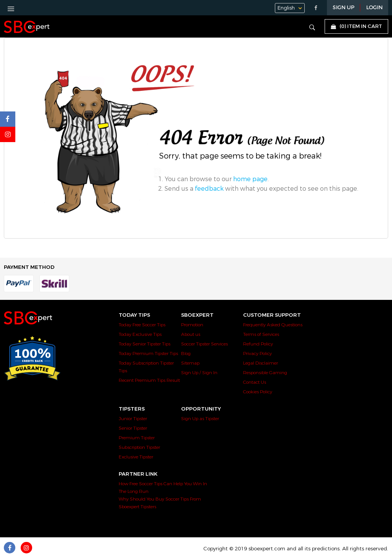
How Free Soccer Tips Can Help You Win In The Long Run (163, 488)
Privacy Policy (257, 353)
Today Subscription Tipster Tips (146, 367)
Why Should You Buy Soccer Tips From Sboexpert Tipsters (160, 503)
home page (250, 179)
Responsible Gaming (265, 373)
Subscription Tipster (139, 447)
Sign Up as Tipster (200, 419)
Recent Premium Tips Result (149, 380)
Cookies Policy (258, 392)
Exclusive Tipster (136, 457)
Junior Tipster (133, 419)
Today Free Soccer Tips (142, 325)
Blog (186, 353)
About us (191, 334)
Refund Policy (258, 344)
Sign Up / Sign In (199, 373)
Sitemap (190, 363)
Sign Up (343, 8)
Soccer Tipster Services (204, 344)
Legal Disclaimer (261, 363)
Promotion (192, 325)
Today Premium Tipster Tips (148, 353)
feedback (209, 189)
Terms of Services (261, 334)
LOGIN (374, 8)
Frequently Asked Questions (273, 325)
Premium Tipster (137, 438)
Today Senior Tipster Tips (145, 344)
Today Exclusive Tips (140, 334)
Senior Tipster (133, 428)
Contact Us (255, 382)
